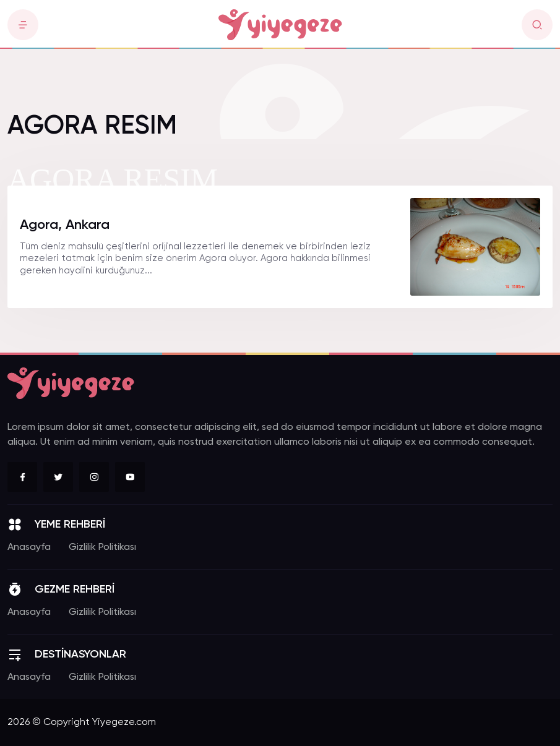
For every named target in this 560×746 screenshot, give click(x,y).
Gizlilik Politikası (102, 547)
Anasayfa (29, 547)
